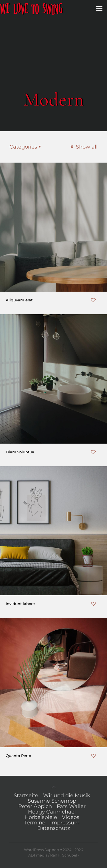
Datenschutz (53, 828)
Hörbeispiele (41, 817)
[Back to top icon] (54, 787)
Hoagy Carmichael (52, 812)
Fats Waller (71, 806)
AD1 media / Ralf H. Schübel (53, 855)
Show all (83, 147)
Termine (35, 823)
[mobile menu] (99, 9)
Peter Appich (35, 806)
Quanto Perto (18, 756)
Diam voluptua (20, 452)
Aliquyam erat (19, 300)
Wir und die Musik (67, 795)
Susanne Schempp (52, 801)
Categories (26, 147)
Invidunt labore (20, 604)
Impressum (65, 823)
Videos (71, 817)
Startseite (26, 795)
